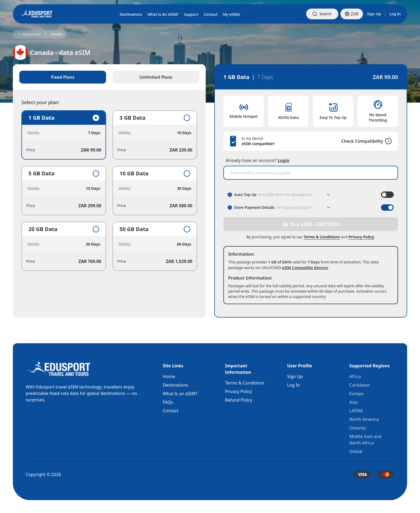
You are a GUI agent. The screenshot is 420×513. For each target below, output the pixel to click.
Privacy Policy (361, 237)
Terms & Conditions (322, 237)
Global (356, 451)
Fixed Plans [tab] (63, 77)
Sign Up (374, 14)
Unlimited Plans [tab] (156, 77)
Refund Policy (239, 400)
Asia (353, 402)
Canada (56, 34)
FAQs (168, 402)
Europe (357, 394)
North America (364, 419)
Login (284, 160)
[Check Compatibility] (387, 141)
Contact (171, 411)
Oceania (357, 428)
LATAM (356, 411)
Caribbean (360, 385)
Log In (395, 14)
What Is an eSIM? (180, 394)
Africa (355, 376)
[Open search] (322, 14)
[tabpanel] (109, 191)
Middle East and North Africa (365, 440)
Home (169, 376)
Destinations (175, 385)
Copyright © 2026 (43, 474)
